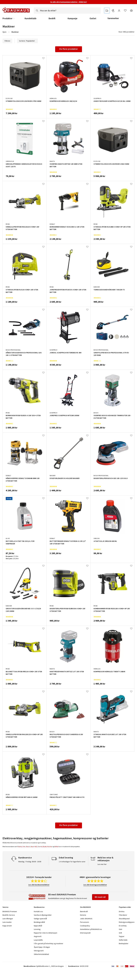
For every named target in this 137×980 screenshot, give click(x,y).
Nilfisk (56, 846)
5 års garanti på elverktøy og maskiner (49, 943)
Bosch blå (34, 846)
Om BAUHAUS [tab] (85, 907)
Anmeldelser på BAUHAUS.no (91, 929)
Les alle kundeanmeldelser (39, 885)
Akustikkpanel (124, 919)
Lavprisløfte (38, 940)
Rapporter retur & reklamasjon (46, 933)
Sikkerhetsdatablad (41, 954)
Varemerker (113, 18)
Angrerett (38, 936)
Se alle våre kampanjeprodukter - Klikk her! (69, 2)
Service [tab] (5, 907)
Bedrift (52, 18)
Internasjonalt (85, 933)
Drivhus (122, 911)
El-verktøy (123, 926)
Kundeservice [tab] (39, 907)
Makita (20, 846)
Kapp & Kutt (7, 926)
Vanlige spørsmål (40, 919)
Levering (37, 929)
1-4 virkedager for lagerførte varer (72, 862)
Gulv (121, 929)
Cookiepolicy (85, 926)
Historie (83, 915)
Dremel (40, 846)
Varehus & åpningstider (43, 915)
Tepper (122, 936)
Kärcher (50, 846)
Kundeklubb (31, 18)
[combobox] (67, 11)
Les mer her (102, 864)
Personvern (85, 922)
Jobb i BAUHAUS (86, 919)
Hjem (4, 32)
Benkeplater (124, 943)
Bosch (28, 846)
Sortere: (27, 41)
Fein (24, 846)
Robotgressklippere (127, 922)
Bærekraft (84, 911)
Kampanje (73, 18)
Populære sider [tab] (125, 907)
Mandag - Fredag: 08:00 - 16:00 (30, 862)
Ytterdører (123, 915)
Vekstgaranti (39, 951)
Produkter (7, 18)
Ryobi (45, 846)
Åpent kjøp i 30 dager (42, 947)
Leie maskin (7, 922)
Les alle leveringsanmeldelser (95, 885)
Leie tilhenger (8, 919)
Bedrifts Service (9, 915)
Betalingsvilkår (39, 922)
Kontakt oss (38, 911)
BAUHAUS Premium (10, 911)
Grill (120, 933)
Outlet (93, 18)
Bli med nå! (100, 897)
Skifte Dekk (123, 940)
